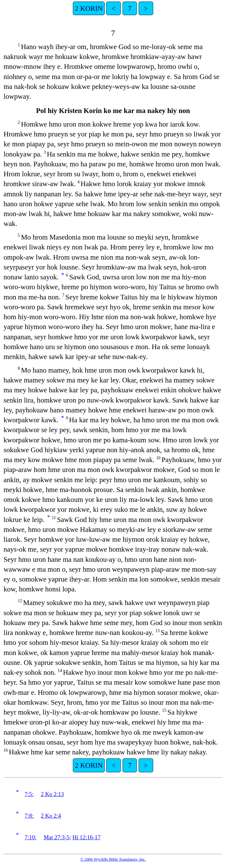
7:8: (29, 816)
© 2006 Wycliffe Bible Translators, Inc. (113, 859)
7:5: (29, 794)
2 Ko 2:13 (52, 794)
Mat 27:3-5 (57, 837)
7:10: (31, 837)
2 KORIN (89, 8)
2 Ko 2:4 (51, 816)
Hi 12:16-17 (87, 837)
